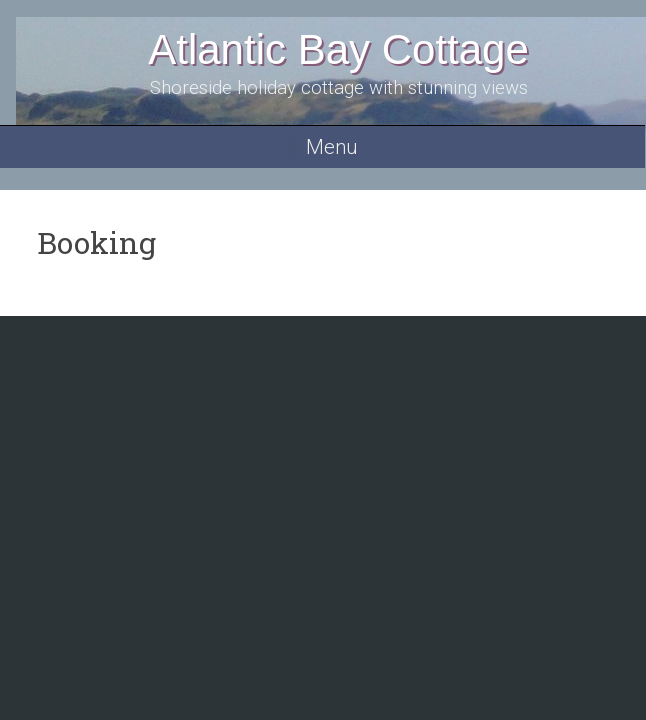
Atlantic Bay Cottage (338, 49)
